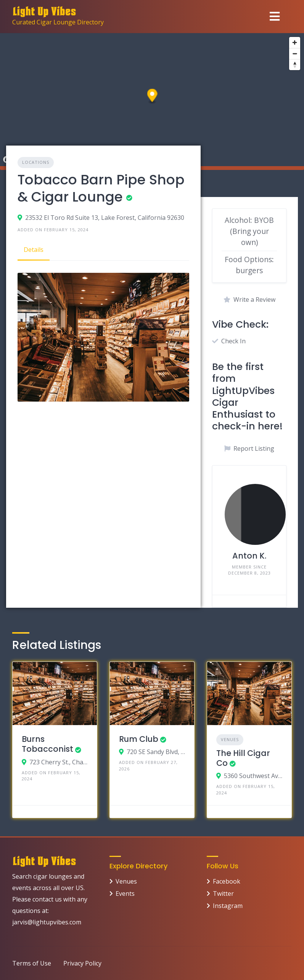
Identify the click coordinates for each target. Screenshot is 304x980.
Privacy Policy (82, 963)
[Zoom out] (295, 54)
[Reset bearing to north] (295, 65)
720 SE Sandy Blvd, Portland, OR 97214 (156, 752)
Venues (230, 739)
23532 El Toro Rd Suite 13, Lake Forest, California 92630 (105, 218)
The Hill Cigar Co (243, 758)
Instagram (228, 906)
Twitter (223, 894)
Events (125, 894)
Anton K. (249, 556)
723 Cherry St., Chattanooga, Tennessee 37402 (59, 762)
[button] (152, 97)
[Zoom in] (295, 42)
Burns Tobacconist (47, 744)
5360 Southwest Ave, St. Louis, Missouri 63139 (253, 776)
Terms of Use (32, 963)
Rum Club (139, 739)
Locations (36, 162)
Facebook (227, 881)
